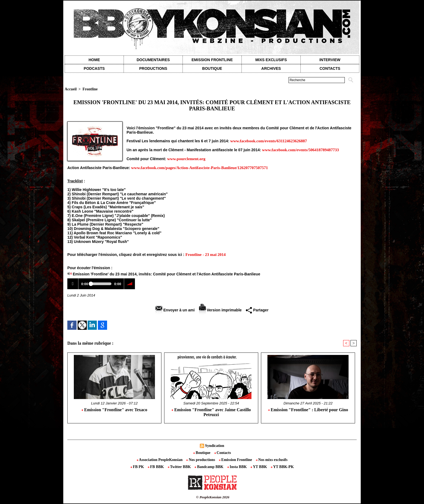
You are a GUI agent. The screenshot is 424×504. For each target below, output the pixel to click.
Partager (257, 310)
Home (94, 60)
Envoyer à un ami (175, 310)
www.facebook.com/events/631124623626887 (269, 141)
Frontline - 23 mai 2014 (206, 255)
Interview (330, 60)
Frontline (90, 89)
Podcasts (94, 68)
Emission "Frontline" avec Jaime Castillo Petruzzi (211, 412)
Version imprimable (220, 310)
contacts (330, 68)
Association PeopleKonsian (160, 460)
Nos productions (201, 460)
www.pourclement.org (186, 159)
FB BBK (156, 467)
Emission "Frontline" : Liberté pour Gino (308, 410)
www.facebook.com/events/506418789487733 (300, 150)
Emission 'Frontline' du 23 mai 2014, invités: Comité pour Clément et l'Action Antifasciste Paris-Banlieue (166, 274)
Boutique (212, 68)
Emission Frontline (212, 60)
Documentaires (153, 60)
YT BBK (259, 467)
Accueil (71, 89)
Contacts (223, 453)
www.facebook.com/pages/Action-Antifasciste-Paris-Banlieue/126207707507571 (200, 168)
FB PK (138, 467)
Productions (153, 68)
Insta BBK (237, 467)
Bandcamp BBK (209, 467)
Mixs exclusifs (271, 60)
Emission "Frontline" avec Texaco (114, 410)
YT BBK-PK (282, 467)
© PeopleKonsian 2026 (213, 497)
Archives (271, 68)
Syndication (215, 446)
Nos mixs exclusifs (272, 460)
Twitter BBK (180, 467)
